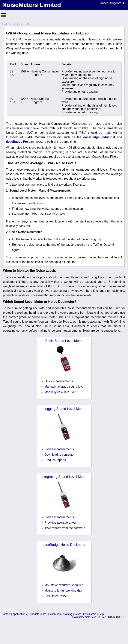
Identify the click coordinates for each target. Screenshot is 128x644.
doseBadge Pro (17, 142)
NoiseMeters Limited (32, 5)
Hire (44, 614)
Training (68, 614)
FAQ (15, 24)
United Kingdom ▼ (112, 3)
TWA (13, 64)
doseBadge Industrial (99, 137)
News (78, 614)
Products (34, 614)
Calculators (90, 614)
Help (5, 24)
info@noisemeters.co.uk (86, 617)
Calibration (55, 614)
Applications (20, 614)
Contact (6, 614)
